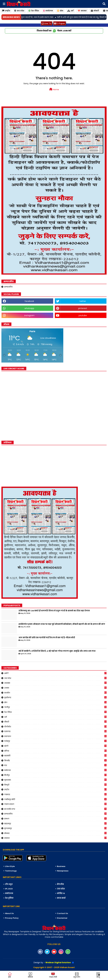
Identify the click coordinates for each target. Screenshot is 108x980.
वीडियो (30, 975)
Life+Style (10, 866)
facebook (29, 301)
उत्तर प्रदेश (19, 11)
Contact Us (62, 913)
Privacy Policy (12, 918)
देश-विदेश (34, 11)
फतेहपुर (55, 741)
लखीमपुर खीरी (55, 799)
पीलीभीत (55, 727)
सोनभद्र (55, 833)
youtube (83, 315)
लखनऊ (55, 794)
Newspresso (63, 871)
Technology (11, 871)
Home (54, 89)
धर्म (70, 11)
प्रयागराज (55, 736)
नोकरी (95, 11)
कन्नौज (55, 693)
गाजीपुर (55, 707)
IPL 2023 (9, 889)
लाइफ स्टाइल (55, 804)
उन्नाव (55, 688)
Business (61, 866)
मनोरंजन (48, 11)
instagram (29, 315)
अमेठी (55, 673)
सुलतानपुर (55, 828)
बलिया (55, 751)
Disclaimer (62, 918)
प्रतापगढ (55, 731)
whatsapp (29, 308)
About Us (9, 913)
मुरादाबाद (55, 780)
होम (10, 975)
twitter (83, 301)
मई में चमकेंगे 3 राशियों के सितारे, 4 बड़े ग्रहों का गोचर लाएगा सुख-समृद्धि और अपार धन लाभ (57, 651)
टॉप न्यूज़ (9, 884)
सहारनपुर (55, 824)
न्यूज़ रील (77, 975)
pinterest (83, 308)
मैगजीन (60, 884)
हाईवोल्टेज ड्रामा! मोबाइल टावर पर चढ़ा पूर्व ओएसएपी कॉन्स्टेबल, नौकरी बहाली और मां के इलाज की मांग (62, 624)
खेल (60, 11)
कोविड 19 (61, 893)
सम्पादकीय (8, 287)
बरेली (55, 746)
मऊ (55, 765)
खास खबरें (61, 898)
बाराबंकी (55, 756)
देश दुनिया (9, 898)
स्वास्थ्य (82, 11)
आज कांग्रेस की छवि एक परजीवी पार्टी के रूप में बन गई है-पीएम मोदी (47, 638)
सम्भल (55, 819)
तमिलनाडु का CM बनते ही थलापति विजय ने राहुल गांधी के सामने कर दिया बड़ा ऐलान (54, 611)
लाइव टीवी (53, 975)
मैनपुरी (55, 785)
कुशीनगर (55, 697)
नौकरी (55, 722)
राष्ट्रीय (6, 11)
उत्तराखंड (55, 683)
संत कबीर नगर (55, 809)
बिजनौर (55, 760)
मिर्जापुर (55, 775)
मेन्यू (98, 975)
